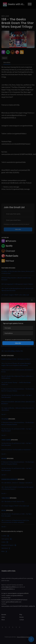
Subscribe (18, 343)
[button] (32, 300)
